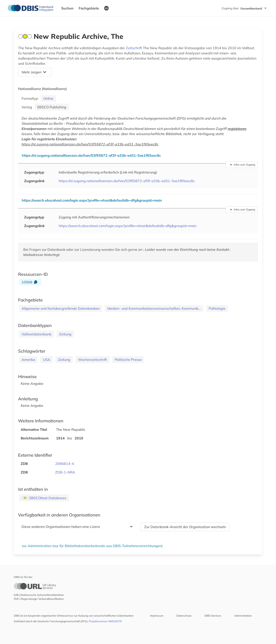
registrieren (237, 129)
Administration (243, 616)
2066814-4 (65, 464)
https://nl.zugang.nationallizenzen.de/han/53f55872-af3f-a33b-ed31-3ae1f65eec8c (90, 144)
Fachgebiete (89, 8)
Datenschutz (184, 616)
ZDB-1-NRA (65, 472)
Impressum (157, 616)
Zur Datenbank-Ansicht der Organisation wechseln (185, 527)
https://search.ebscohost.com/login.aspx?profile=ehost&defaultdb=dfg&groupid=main (128, 226)
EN (106, 8)
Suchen (67, 8)
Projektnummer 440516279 (105, 621)
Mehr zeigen (34, 72)
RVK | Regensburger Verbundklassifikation (39, 599)
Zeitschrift (134, 48)
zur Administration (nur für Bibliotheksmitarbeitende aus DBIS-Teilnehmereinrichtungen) (92, 546)
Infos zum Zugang (243, 165)
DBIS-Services (213, 616)
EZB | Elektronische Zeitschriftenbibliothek (39, 595)
